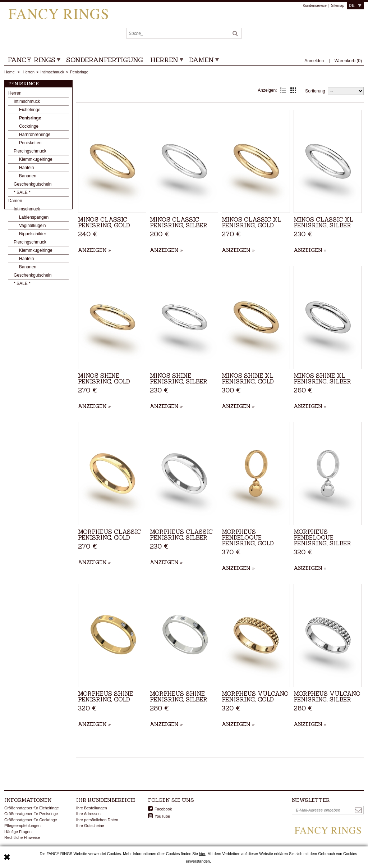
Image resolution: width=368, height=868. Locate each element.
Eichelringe (30, 112)
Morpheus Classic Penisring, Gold (109, 535)
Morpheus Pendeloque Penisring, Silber (322, 537)
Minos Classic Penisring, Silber (179, 222)
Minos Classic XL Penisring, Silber (323, 222)
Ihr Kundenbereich (106, 800)
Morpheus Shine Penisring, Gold (105, 696)
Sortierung (315, 91)
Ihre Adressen (88, 814)
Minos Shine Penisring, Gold (104, 378)
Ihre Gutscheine (90, 826)
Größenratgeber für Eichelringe (32, 808)
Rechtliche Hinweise (22, 837)
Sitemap (338, 6)
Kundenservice (315, 6)
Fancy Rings (32, 60)
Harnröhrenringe (35, 136)
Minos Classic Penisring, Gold (104, 222)
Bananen (28, 178)
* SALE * (22, 194)
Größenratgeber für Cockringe (31, 820)
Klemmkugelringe (36, 161)
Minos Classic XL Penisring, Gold (252, 222)
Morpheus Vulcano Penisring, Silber (327, 696)
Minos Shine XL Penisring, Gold (248, 378)
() (348, 61)
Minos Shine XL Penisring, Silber (322, 378)
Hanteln (26, 169)
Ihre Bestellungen (92, 808)
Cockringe (29, 128)
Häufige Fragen (18, 832)
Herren (164, 60)
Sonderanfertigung (105, 60)
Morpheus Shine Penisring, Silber (179, 696)
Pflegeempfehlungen (22, 826)
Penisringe (30, 120)
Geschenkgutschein (33, 186)
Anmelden (315, 61)
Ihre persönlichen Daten (97, 820)
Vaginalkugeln (33, 227)
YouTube (162, 816)
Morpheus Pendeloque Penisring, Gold (248, 537)
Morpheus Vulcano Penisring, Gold (255, 696)
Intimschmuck (52, 72)
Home (10, 72)
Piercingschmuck (30, 153)
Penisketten (30, 145)
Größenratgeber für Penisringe (31, 814)
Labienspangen (34, 219)
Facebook (163, 809)
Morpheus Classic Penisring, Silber (181, 535)
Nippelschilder (33, 236)
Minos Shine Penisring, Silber (179, 378)
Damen (201, 60)
